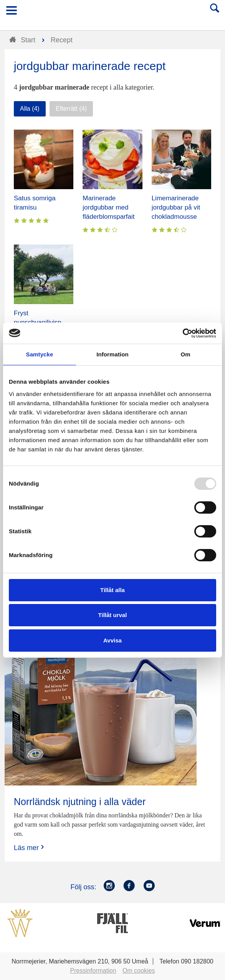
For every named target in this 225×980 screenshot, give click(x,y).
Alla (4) (30, 109)
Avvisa (112, 640)
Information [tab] (112, 354)
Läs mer (30, 848)
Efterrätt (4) (71, 109)
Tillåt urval (113, 615)
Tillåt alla (112, 590)
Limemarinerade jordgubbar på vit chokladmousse (176, 207)
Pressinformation (93, 971)
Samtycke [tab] (40, 354)
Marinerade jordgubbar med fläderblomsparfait (108, 207)
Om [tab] (185, 354)
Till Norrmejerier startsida (113, 13)
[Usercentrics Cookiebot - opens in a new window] (183, 333)
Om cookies (139, 971)
